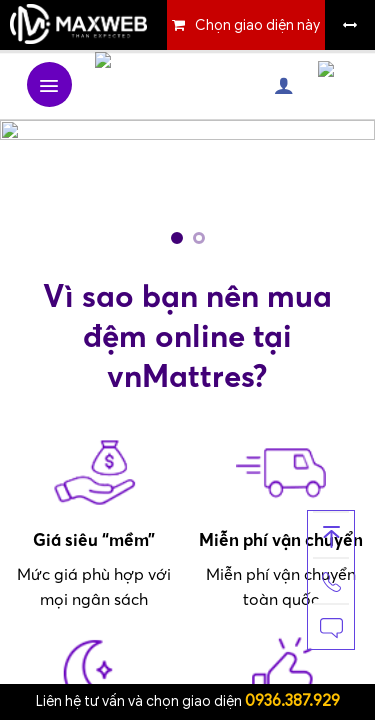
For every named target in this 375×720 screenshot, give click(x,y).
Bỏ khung (350, 25)
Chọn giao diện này (257, 25)
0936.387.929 (292, 701)
